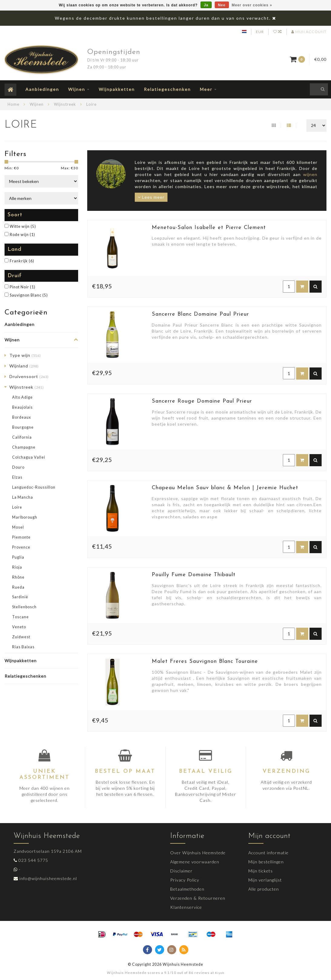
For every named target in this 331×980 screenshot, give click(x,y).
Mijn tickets (261, 871)
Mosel (18, 527)
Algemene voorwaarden (195, 862)
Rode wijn (22, 235)
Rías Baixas (23, 647)
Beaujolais (22, 407)
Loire (17, 507)
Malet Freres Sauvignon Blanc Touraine (205, 661)
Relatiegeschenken (167, 89)
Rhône (18, 577)
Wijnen (77, 89)
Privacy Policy (185, 880)
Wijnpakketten (117, 89)
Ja (206, 5)
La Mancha (23, 497)
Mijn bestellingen (266, 862)
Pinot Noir (23, 287)
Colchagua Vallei (29, 457)
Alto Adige (22, 397)
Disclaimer (181, 871)
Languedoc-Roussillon (34, 487)
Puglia (18, 557)
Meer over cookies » (252, 5)
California (22, 437)
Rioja (17, 567)
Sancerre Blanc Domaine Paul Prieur (200, 314)
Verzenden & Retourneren (198, 898)
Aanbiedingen (42, 89)
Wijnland (24, 366)
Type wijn (25, 355)
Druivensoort (29, 376)
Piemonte (21, 537)
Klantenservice (186, 907)
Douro (18, 467)
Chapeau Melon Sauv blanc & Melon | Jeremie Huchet (225, 488)
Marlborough (25, 517)
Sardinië (20, 597)
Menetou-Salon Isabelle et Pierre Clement (209, 228)
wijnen (310, 174)
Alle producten (264, 889)
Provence (21, 547)
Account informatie (268, 853)
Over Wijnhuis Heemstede (198, 853)
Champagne (24, 447)
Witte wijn (23, 226)
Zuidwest (21, 637)
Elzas (17, 477)
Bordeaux (22, 417)
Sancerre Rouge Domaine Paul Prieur (202, 401)
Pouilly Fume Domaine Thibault (194, 575)
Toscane (20, 617)
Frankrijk (22, 261)
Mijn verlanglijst (265, 880)
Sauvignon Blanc (29, 295)
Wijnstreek (27, 387)
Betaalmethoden (187, 889)
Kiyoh (220, 973)
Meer (206, 89)
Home (13, 104)
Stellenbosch (24, 607)
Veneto (19, 627)
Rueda (18, 587)
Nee (222, 5)
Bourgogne (23, 427)
